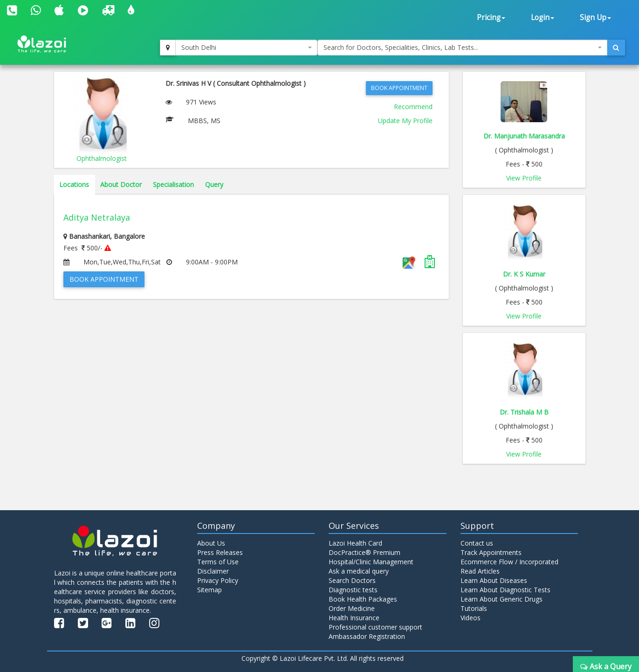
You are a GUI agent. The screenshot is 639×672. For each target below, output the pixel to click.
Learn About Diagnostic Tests (505, 590)
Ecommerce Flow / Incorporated (509, 562)
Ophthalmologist (102, 158)
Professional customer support (375, 627)
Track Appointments (491, 552)
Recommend (413, 107)
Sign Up (595, 17)
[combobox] (246, 48)
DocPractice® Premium (364, 552)
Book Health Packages (363, 599)
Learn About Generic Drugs (502, 599)
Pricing (491, 17)
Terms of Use (218, 562)
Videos (471, 618)
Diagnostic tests (353, 590)
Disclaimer (213, 571)
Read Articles (480, 571)
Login (543, 17)
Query (214, 184)
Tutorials (474, 608)
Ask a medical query (359, 571)
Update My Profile (405, 121)
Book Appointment (399, 88)
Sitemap (210, 590)
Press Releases (220, 552)
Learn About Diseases (494, 580)
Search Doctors (352, 580)
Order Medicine (352, 608)
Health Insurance (354, 618)
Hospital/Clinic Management (371, 562)
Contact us (477, 543)
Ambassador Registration (367, 636)
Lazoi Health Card (355, 543)
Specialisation (173, 184)
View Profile (524, 178)
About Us (211, 543)
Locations (74, 184)
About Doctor (121, 184)
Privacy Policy (218, 580)
